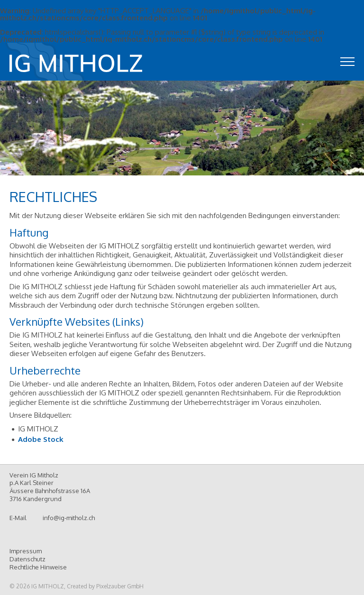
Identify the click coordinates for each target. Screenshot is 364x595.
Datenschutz (27, 559)
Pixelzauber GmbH (120, 586)
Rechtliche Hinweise (38, 567)
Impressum (26, 551)
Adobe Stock (41, 439)
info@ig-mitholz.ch (69, 518)
